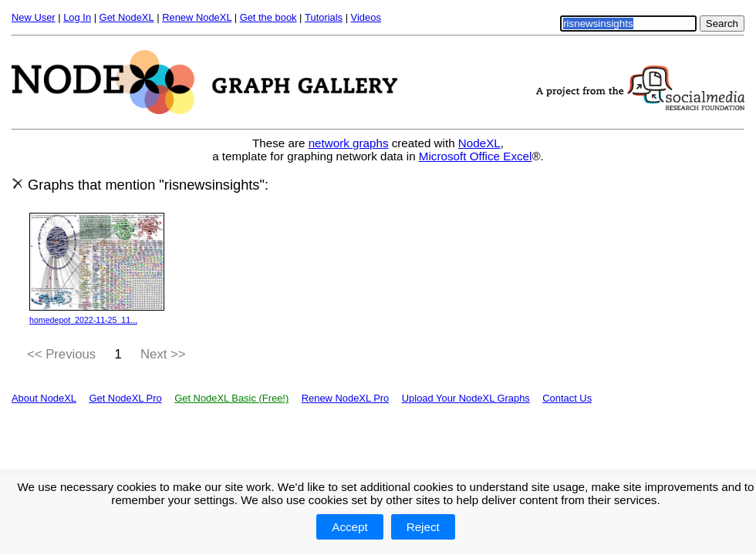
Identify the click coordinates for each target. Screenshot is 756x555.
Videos (366, 17)
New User (34, 17)
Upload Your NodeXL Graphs (466, 398)
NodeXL (479, 143)
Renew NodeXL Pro (346, 398)
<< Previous (61, 354)
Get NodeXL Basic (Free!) (231, 398)
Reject (423, 527)
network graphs (349, 143)
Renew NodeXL (197, 17)
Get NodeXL (127, 17)
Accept (349, 527)
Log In (77, 17)
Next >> (163, 354)
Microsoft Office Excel (476, 156)
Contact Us (567, 398)
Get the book (268, 17)
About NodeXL (44, 398)
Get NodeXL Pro (125, 398)
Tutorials (324, 17)
